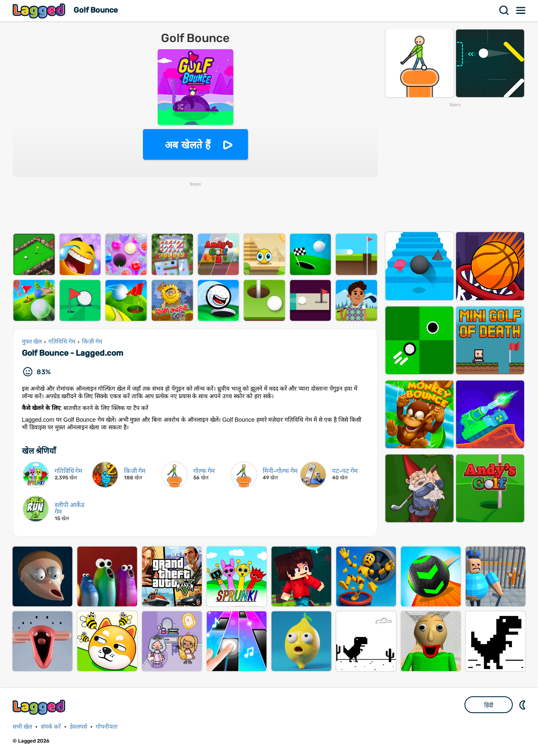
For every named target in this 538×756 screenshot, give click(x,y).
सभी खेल (22, 727)
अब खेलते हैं (187, 145)
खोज (504, 11)
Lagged (40, 11)
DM (523, 705)
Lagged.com (40, 707)
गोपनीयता (107, 727)
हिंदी (489, 705)
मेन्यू (521, 11)
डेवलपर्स (78, 727)
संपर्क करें (51, 727)
